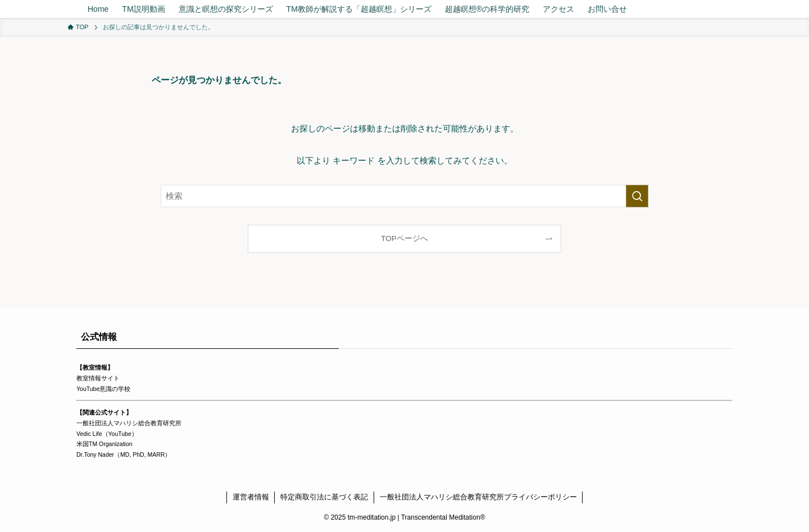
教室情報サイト (98, 378)
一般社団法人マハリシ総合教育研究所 (129, 423)
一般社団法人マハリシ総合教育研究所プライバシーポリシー (478, 497)
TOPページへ (404, 238)
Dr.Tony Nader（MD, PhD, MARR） (124, 454)
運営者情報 (251, 497)
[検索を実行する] (637, 196)
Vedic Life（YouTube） (107, 434)
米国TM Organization (104, 444)
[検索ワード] (404, 196)
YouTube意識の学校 (103, 389)
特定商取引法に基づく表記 (324, 497)
